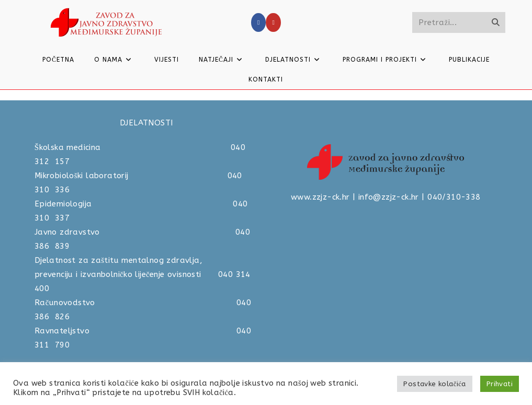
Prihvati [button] (500, 384)
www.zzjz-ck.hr (320, 197)
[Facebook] (258, 22)
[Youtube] (273, 22)
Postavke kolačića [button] (434, 384)
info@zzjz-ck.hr (389, 197)
